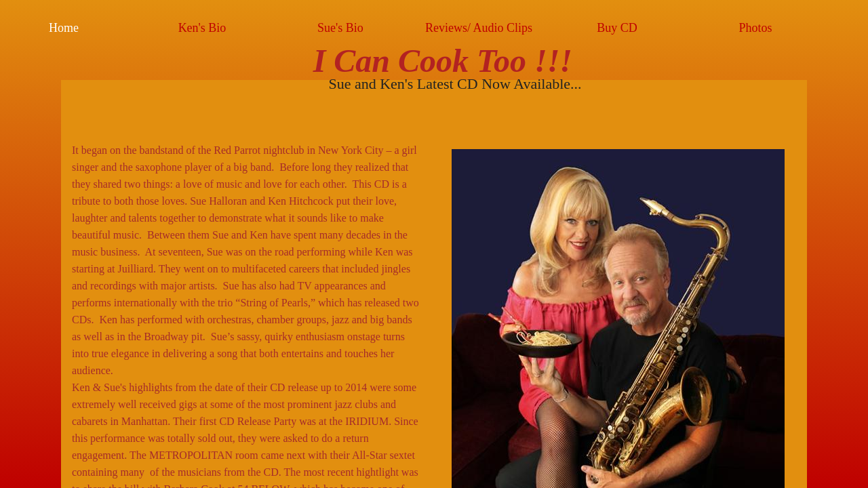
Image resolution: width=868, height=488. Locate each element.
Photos (755, 28)
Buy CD (617, 28)
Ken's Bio (202, 28)
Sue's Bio (340, 28)
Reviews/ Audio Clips (479, 28)
